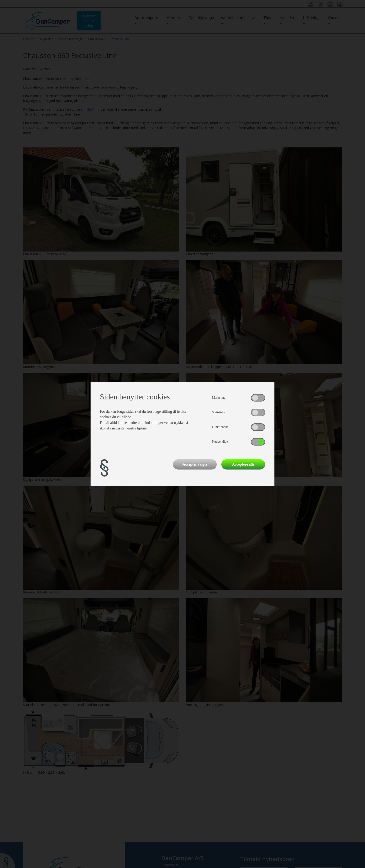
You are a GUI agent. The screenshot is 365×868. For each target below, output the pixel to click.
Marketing (219, 398)
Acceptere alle (243, 464)
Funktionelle (220, 427)
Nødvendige (220, 442)
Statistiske (219, 412)
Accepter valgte (195, 464)
